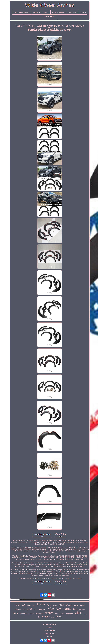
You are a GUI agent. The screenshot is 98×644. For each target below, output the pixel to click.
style (85, 614)
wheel (79, 613)
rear (35, 610)
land (57, 613)
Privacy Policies (50, 630)
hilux (29, 605)
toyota (82, 605)
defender (69, 605)
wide (51, 608)
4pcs (49, 605)
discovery (69, 614)
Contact (50, 627)
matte (63, 614)
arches (49, 613)
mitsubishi (82, 610)
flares (67, 609)
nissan (53, 617)
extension (31, 614)
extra (61, 605)
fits (39, 617)
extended (23, 614)
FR (51, 637)
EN (48, 637)
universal (18, 610)
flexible (55, 606)
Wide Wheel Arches (50, 624)
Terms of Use (50, 633)
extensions (42, 609)
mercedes (39, 613)
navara (76, 605)
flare (75, 609)
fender (41, 604)
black (59, 617)
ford (30, 609)
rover (17, 605)
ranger (46, 616)
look (23, 605)
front (34, 605)
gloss (24, 610)
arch (15, 613)
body (59, 609)
